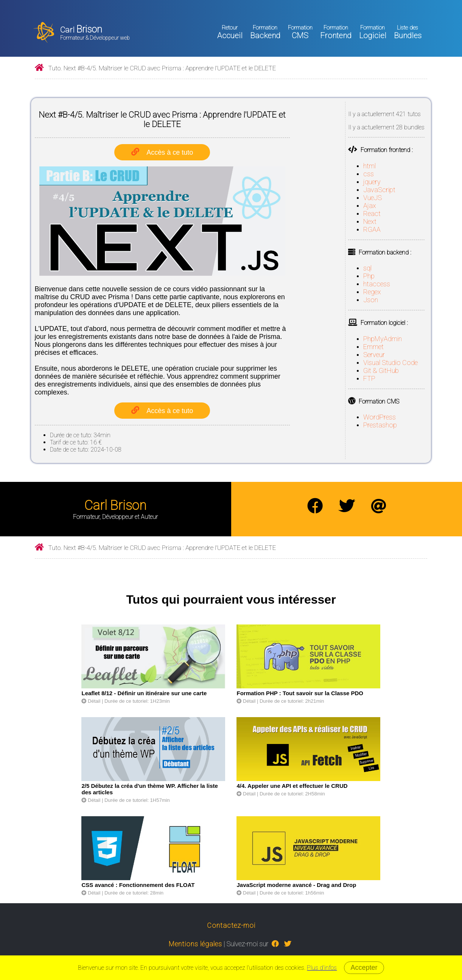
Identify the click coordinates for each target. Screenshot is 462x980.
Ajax (370, 206)
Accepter (364, 968)
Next (370, 221)
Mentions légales (195, 944)
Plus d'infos (322, 968)
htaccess (377, 284)
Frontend (336, 32)
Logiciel (373, 32)
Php (369, 276)
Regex (372, 292)
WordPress (380, 417)
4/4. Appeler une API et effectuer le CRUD (292, 786)
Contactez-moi (231, 925)
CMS (300, 32)
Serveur (374, 355)
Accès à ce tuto (170, 152)
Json (371, 300)
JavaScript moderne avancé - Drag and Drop (296, 885)
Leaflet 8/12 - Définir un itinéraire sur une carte (144, 693)
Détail (91, 701)
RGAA (372, 229)
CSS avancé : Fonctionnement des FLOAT (138, 885)
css (369, 174)
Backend (265, 32)
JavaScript (379, 190)
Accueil (230, 32)
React (372, 214)
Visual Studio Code (390, 363)
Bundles (408, 32)
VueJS (373, 198)
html (369, 166)
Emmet (373, 347)
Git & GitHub (381, 370)
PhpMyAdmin (383, 339)
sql (367, 268)
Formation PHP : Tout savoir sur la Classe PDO (300, 693)
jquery (372, 182)
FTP (369, 378)
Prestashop (380, 425)
